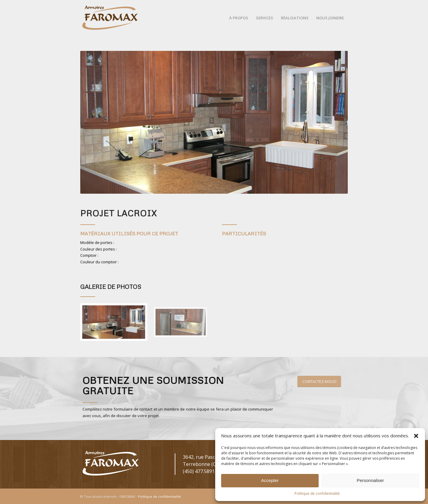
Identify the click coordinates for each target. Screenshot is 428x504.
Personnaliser (370, 480)
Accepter (270, 480)
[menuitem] (239, 18)
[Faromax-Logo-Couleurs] (110, 18)
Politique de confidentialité (317, 493)
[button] (416, 436)
